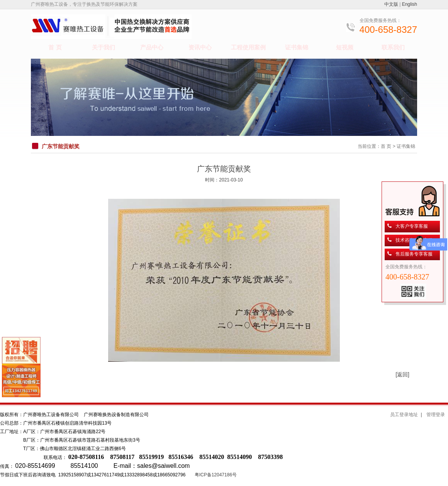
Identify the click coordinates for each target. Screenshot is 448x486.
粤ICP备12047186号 (216, 475)
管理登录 (436, 415)
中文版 (391, 4)
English (410, 4)
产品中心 (152, 47)
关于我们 (104, 47)
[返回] (402, 374)
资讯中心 (200, 47)
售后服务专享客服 (414, 254)
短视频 (345, 47)
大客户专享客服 (412, 226)
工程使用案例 (248, 47)
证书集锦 (297, 47)
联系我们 (393, 47)
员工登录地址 (404, 415)
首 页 (55, 47)
